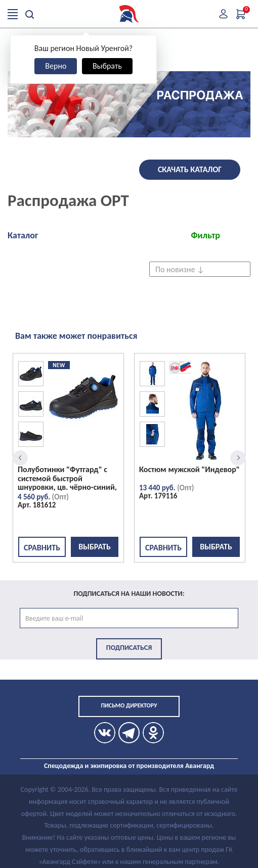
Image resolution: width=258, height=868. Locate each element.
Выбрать (107, 66)
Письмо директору (129, 705)
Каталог (23, 235)
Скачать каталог (190, 169)
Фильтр (205, 235)
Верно (56, 66)
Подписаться (129, 648)
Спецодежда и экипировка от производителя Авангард (129, 766)
